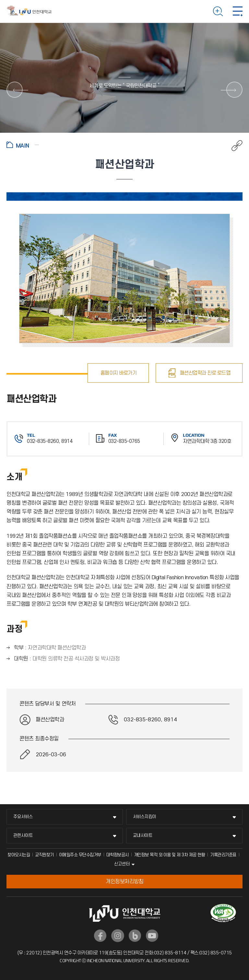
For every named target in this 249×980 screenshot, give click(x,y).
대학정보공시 (118, 855)
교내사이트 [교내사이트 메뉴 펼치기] (143, 835)
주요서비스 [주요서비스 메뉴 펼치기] (23, 817)
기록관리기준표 (223, 855)
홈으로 (23, 145)
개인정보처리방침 (124, 882)
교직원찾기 (44, 855)
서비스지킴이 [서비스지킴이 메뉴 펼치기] (145, 817)
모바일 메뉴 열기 (238, 11)
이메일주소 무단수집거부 (80, 855)
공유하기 (234, 146)
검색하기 (218, 11)
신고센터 (122, 864)
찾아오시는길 (19, 855)
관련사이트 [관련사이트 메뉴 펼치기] (23, 835)
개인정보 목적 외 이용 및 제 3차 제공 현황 (170, 855)
